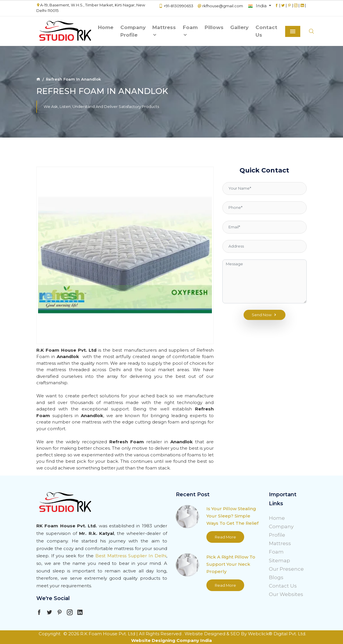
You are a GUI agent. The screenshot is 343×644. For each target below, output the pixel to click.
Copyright (50, 634)
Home (106, 27)
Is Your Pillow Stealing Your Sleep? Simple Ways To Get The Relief (232, 516)
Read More (225, 537)
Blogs (276, 577)
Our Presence (286, 569)
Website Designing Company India (172, 640)
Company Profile (133, 31)
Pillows (214, 27)
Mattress (164, 31)
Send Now (264, 315)
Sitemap (279, 561)
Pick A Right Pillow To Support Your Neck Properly (231, 564)
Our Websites (286, 594)
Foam (190, 31)
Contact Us (266, 31)
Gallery (239, 27)
